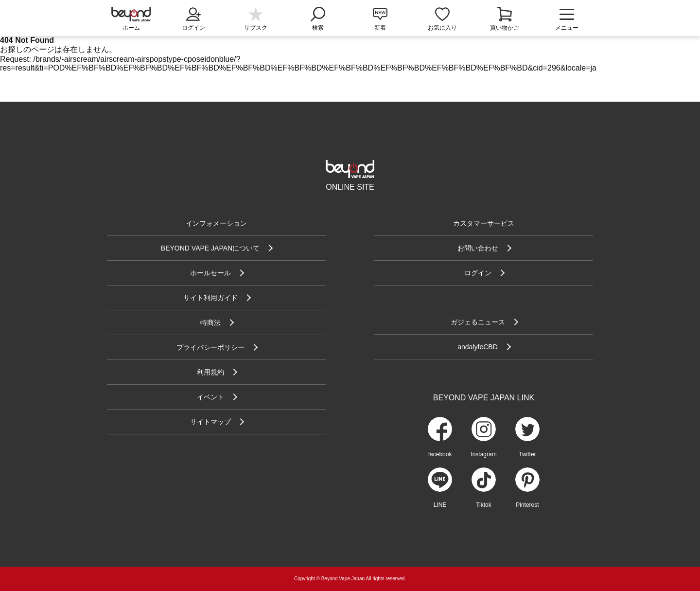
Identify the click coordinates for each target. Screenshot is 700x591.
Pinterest (527, 505)
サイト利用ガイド (210, 298)
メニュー (567, 19)
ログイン (193, 18)
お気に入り (442, 28)
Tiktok (484, 505)
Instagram (483, 454)
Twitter (527, 454)
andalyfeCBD (478, 347)
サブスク (256, 28)
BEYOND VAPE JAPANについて (210, 248)
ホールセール (210, 273)
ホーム (131, 28)
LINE (440, 505)
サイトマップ (210, 422)
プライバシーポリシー (210, 347)
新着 (380, 28)
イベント (210, 397)
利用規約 (210, 372)
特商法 (210, 322)
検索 (318, 18)
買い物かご (505, 28)
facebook (440, 454)
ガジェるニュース (478, 322)
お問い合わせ (478, 248)
